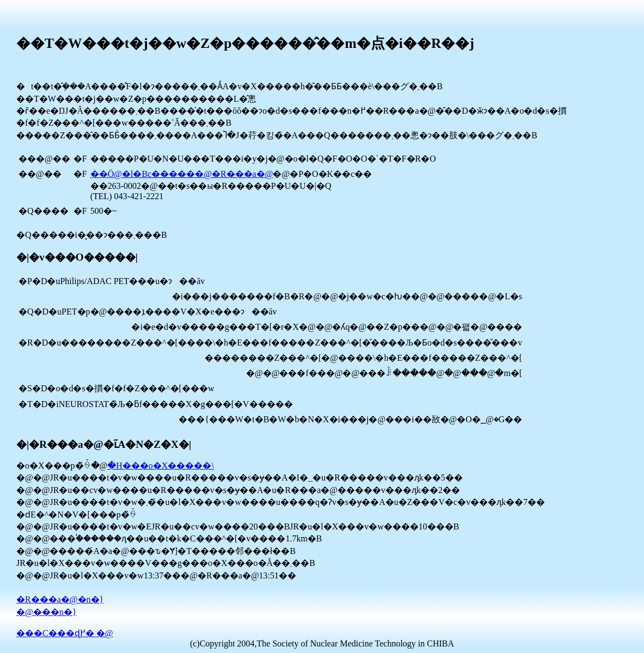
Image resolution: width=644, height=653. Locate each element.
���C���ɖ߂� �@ (65, 633)
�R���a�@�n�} (60, 599)
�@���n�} (46, 612)
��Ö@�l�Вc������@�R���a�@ (182, 174)
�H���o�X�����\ (161, 466)
